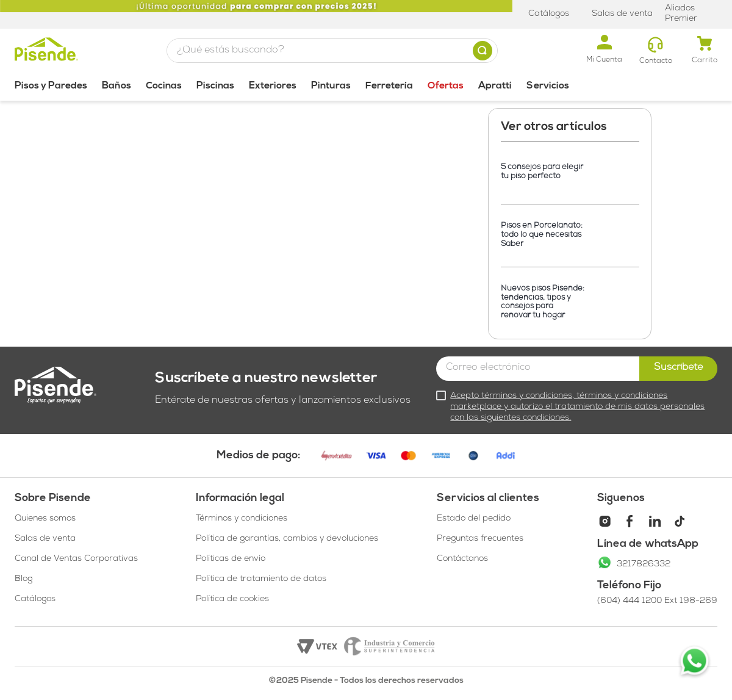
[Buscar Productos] (485, 51)
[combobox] (332, 51)
